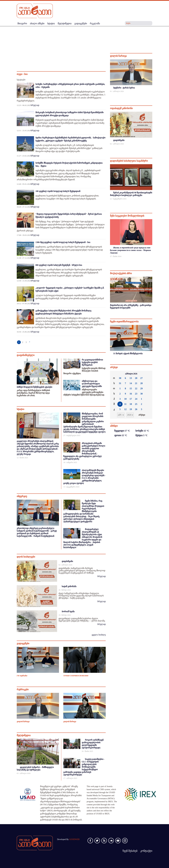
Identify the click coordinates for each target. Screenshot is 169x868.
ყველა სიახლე (99, 635)
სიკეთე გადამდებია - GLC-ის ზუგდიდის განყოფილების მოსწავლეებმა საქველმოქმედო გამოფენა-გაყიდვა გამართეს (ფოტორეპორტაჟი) (84, 767)
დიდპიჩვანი (67, 561)
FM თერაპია (22, 676)
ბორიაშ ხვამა (68, 612)
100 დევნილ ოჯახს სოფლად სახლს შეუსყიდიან (58, 191)
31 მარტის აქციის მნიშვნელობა (128, 354)
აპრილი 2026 (131, 374)
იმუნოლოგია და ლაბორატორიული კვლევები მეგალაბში (92, 384)
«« (114, 374)
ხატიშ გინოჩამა (69, 586)
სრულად (35, 105)
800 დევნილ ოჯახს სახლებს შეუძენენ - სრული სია (59, 265)
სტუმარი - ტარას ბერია (124, 88)
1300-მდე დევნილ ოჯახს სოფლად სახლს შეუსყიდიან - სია (63, 242)
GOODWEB (74, 839)
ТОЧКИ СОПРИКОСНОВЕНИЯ (76, 676)
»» (148, 374)
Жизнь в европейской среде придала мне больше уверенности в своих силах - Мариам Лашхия (130, 250)
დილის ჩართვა (23, 722)
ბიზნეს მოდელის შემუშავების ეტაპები (34, 387)
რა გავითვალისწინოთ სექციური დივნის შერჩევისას (92, 362)
